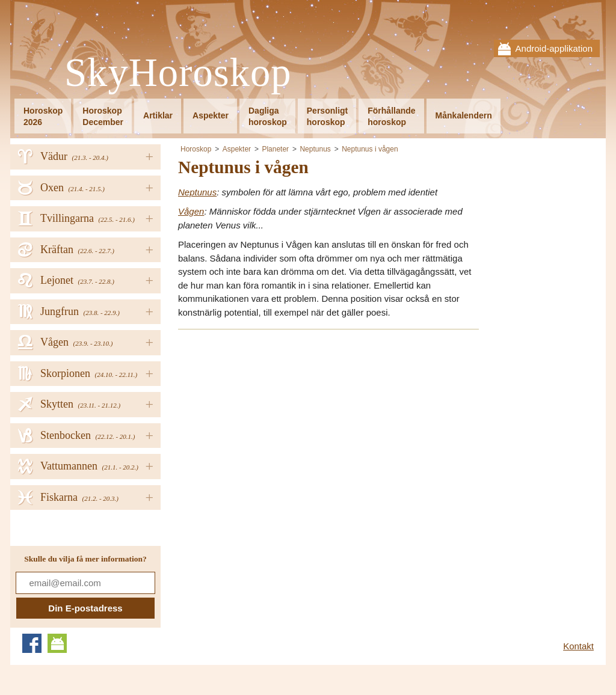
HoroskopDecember (103, 116)
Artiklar (158, 115)
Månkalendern (464, 115)
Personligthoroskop (327, 116)
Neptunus (315, 149)
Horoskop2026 (43, 116)
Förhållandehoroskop (391, 116)
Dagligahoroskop (268, 116)
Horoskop (196, 149)
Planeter (275, 149)
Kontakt (578, 646)
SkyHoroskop (178, 73)
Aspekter (211, 115)
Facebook (32, 643)
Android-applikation (554, 48)
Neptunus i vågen (370, 149)
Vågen (191, 211)
